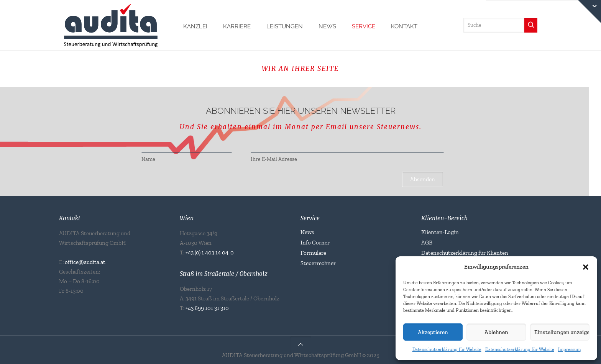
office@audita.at (85, 262)
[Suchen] (531, 25)
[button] (586, 267)
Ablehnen (496, 332)
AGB (427, 243)
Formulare (313, 253)
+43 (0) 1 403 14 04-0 (210, 253)
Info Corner (315, 243)
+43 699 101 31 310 (207, 308)
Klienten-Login (440, 232)
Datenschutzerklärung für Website (447, 349)
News (307, 232)
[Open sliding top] (590, 11)
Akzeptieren (433, 332)
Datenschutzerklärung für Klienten (465, 253)
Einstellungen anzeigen (562, 332)
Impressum (569, 349)
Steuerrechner (318, 263)
